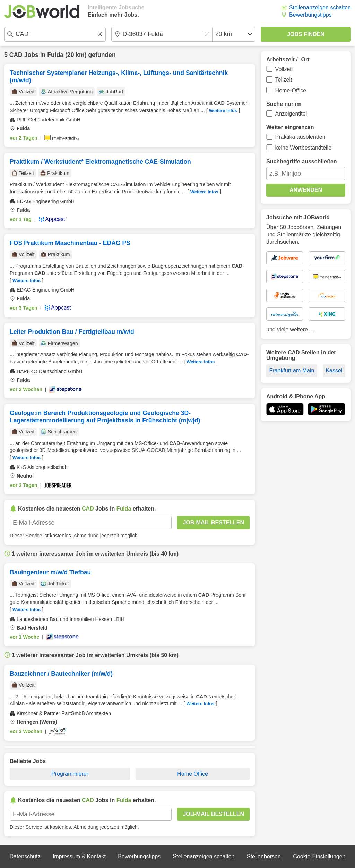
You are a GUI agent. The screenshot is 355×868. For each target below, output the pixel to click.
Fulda (55, 55)
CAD (16, 55)
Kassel (334, 370)
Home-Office (291, 90)
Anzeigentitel (291, 114)
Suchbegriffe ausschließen (302, 162)
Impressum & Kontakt (79, 856)
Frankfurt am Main (292, 370)
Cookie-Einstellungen (319, 856)
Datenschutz (25, 856)
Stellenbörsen (264, 856)
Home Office (193, 774)
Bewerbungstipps (310, 15)
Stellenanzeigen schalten (320, 7)
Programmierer (70, 774)
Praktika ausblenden (300, 137)
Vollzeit (284, 69)
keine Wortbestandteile (303, 148)
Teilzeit (284, 80)
